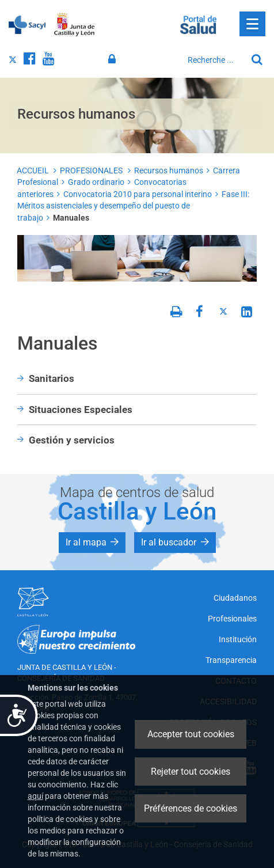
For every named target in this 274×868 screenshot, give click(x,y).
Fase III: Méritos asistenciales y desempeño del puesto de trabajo (133, 206)
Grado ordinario (96, 182)
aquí (35, 796)
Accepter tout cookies (191, 734)
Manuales (71, 218)
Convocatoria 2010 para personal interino (138, 194)
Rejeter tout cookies (191, 772)
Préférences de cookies (191, 808)
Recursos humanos (169, 170)
